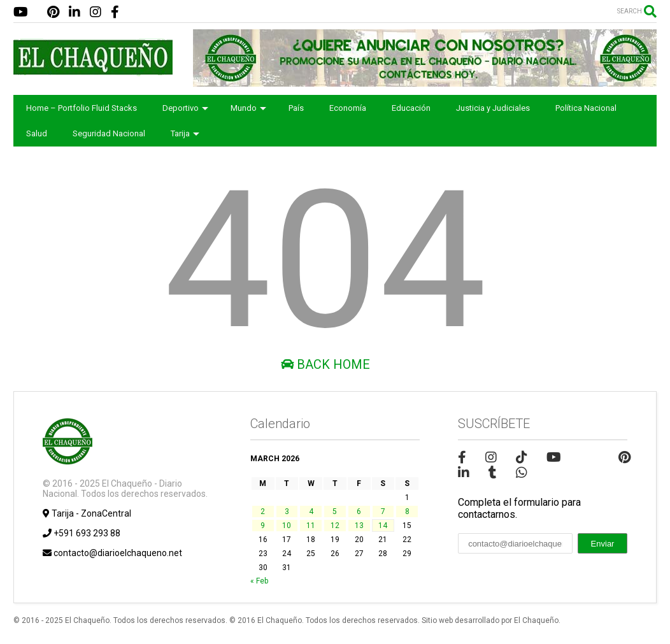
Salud (37, 133)
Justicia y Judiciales (493, 108)
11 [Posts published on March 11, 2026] (311, 526)
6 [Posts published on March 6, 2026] (359, 512)
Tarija (185, 133)
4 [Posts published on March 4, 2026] (311, 512)
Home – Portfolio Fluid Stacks (82, 108)
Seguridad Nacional (109, 133)
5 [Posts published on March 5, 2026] (335, 512)
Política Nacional (586, 108)
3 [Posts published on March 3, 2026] (287, 512)
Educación (411, 108)
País (296, 108)
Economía (348, 108)
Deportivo (185, 108)
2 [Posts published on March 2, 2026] (263, 512)
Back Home (325, 364)
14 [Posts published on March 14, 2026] (383, 526)
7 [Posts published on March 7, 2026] (383, 512)
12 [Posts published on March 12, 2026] (335, 526)
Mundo (248, 108)
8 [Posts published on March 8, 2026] (407, 512)
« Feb (259, 581)
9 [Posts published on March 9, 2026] (263, 526)
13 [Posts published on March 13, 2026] (359, 526)
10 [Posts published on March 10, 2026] (287, 526)
